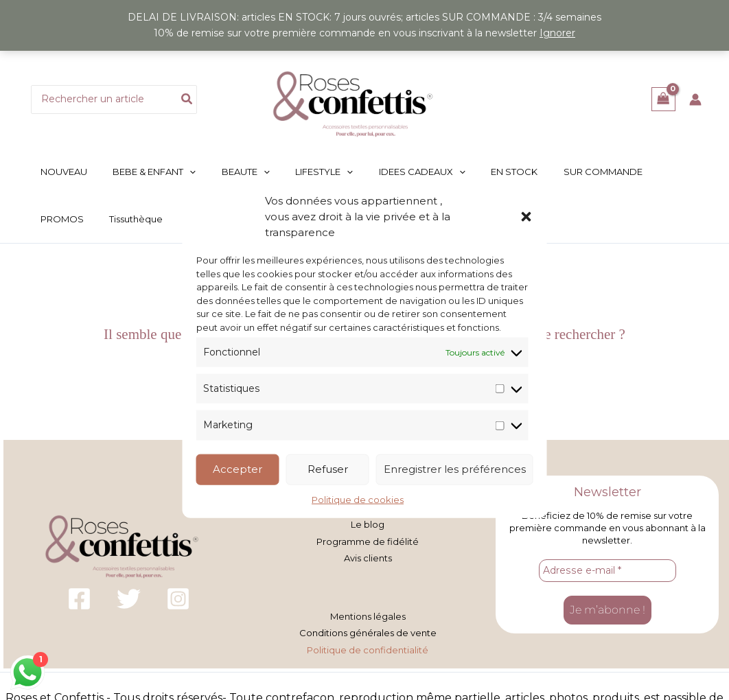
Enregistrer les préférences (455, 469)
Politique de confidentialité (368, 646)
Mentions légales (368, 614)
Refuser (328, 469)
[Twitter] (129, 597)
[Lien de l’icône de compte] (695, 100)
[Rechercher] (187, 100)
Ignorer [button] (557, 33)
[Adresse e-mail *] (607, 570)
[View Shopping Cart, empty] (663, 99)
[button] (526, 216)
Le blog (368, 524)
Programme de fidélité (368, 540)
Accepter (238, 469)
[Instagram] (178, 597)
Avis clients (368, 556)
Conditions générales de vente (368, 630)
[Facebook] (79, 597)
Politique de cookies (358, 499)
